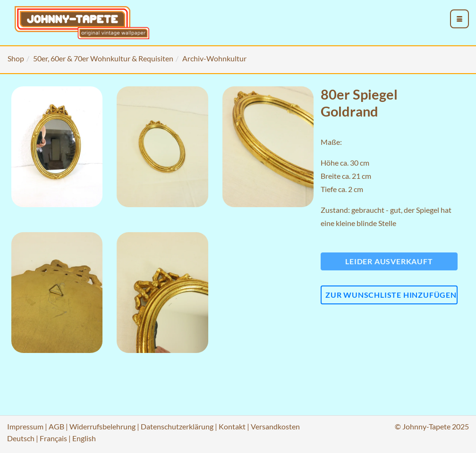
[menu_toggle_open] (459, 19)
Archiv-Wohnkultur (214, 58)
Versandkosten (275, 426)
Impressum (25, 426)
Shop (16, 58)
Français (53, 438)
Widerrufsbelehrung (102, 426)
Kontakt (232, 426)
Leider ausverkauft (389, 261)
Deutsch (21, 438)
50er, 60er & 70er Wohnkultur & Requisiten (103, 58)
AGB (56, 426)
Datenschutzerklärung (177, 426)
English (84, 438)
